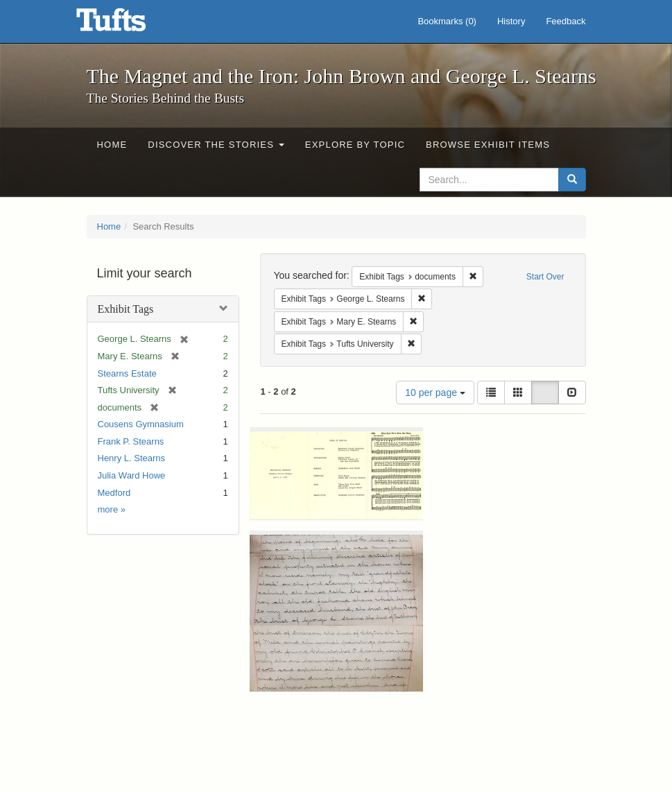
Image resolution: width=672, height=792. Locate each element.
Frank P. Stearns (131, 441)
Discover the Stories (216, 145)
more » (112, 509)
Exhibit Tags (126, 309)
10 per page (435, 393)
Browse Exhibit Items (488, 145)
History (511, 21)
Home (112, 145)
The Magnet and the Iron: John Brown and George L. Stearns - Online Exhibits (128, 24)
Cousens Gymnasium (141, 424)
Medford (114, 493)
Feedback (566, 21)
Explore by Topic (355, 145)
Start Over (545, 277)
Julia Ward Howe (132, 475)
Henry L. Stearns (132, 458)
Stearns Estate (127, 373)
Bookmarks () (447, 21)
